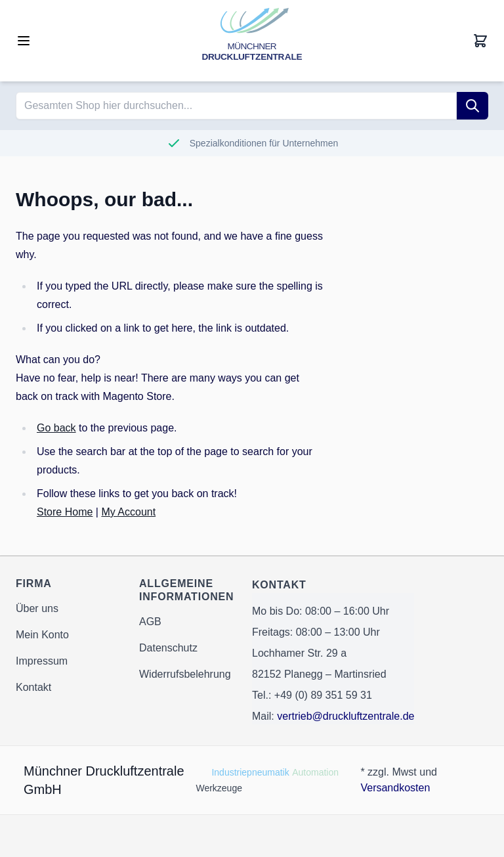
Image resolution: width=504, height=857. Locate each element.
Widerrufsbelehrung (185, 674)
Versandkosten (395, 788)
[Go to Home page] (252, 41)
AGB (150, 622)
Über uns (37, 608)
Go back (56, 428)
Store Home (65, 512)
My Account (128, 512)
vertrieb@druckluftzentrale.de (346, 716)
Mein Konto (42, 635)
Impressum (42, 661)
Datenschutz (168, 648)
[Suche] (472, 106)
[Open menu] (24, 41)
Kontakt (33, 687)
